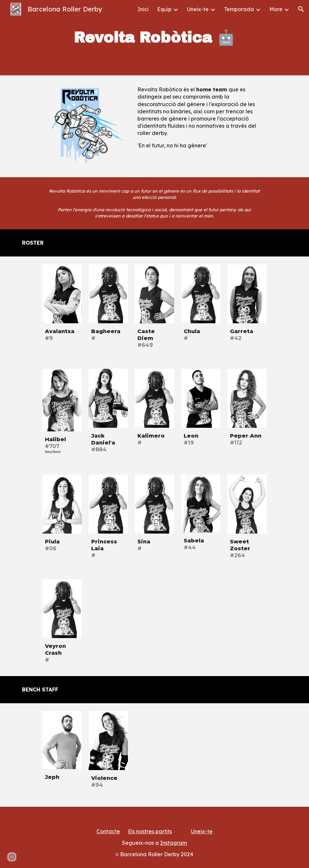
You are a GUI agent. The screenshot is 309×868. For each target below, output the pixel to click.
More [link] (276, 9)
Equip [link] (164, 9)
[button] (301, 9)
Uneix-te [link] (198, 9)
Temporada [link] (239, 9)
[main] (155, 38)
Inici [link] (143, 9)
